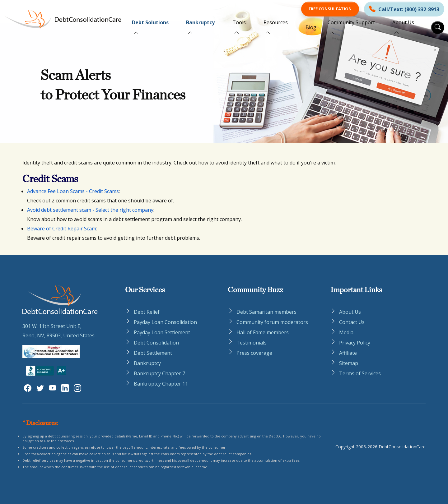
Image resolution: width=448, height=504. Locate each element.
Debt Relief (147, 312)
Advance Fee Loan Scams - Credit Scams (73, 191)
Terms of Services (360, 373)
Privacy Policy (355, 343)
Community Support (351, 22)
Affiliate (348, 353)
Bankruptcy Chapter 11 (161, 384)
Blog (311, 27)
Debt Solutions (150, 22)
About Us (403, 22)
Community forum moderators (272, 322)
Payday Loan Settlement (162, 332)
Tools (239, 22)
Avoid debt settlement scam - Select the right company (90, 210)
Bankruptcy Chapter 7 (159, 373)
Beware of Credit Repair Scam (62, 229)
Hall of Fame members (263, 332)
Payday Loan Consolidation (165, 322)
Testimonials (252, 343)
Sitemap (349, 363)
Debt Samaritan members (266, 312)
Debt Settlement (153, 353)
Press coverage (254, 353)
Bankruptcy (200, 22)
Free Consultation (330, 9)
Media (346, 332)
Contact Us (352, 322)
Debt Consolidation (156, 343)
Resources (276, 22)
